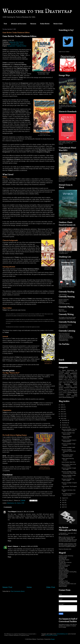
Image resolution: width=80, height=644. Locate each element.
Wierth (60, 397)
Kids (71, 381)
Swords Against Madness (65, 325)
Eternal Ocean (73, 378)
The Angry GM (62, 558)
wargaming (74, 396)
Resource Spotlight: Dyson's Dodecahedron (69, 441)
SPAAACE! (74, 391)
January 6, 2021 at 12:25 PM (29, 546)
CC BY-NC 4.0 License (51, 635)
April (63, 507)
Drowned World (63, 378)
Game (19, 503)
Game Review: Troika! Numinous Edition (67, 456)
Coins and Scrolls (63, 566)
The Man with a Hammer (65, 562)
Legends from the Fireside (66, 336)
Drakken (75, 376)
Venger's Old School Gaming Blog (68, 572)
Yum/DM (61, 580)
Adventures (10, 503)
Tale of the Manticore (64, 334)
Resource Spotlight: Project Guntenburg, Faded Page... (69, 472)
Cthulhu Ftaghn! (72, 375)
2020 (62, 418)
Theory (69, 394)
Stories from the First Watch (66, 338)
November (65, 423)
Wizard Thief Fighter (64, 560)
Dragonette (70, 377)
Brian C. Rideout (13, 546)
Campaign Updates (64, 372)
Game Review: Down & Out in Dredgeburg (69, 465)
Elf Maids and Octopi (64, 582)
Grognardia (62, 568)
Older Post (51, 587)
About (64, 370)
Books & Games (58, 24)
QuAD (76, 386)
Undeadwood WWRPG (64, 396)
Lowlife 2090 (66, 382)
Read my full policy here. (65, 549)
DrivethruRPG (15, 44)
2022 (62, 414)
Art (15, 503)
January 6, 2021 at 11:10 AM (25, 512)
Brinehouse (62, 578)
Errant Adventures (63, 339)
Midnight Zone (73, 382)
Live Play (75, 381)
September (65, 427)
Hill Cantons (62, 561)
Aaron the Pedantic (64, 570)
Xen (73, 397)
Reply (9, 541)
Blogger (53, 639)
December (65, 420)
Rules (65, 391)
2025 (62, 407)
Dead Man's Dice (63, 328)
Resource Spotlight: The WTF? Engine (68, 480)
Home (29, 587)
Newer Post (7, 587)
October (64, 425)
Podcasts (61, 386)
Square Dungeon (63, 393)
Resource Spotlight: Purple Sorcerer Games (69, 476)
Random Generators (64, 388)
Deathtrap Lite (63, 376)
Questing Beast (63, 557)
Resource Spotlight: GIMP (68, 447)
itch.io (22, 44)
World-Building (67, 397)
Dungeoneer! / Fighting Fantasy (17, 46)
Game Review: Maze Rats (68, 462)
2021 (62, 416)
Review (61, 389)
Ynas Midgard (12, 512)
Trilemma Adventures (64, 565)
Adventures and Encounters (19, 24)
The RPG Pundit (63, 569)
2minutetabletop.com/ (62, 634)
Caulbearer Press (63, 581)
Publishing (69, 386)
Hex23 (73, 380)
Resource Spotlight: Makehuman (67, 437)
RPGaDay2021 (68, 389)
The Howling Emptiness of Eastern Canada (68, 494)
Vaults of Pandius (63, 576)
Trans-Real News (63, 326)
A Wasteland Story (64, 340)
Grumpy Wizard (63, 574)
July (63, 500)
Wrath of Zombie (63, 577)
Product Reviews (45, 24)
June (63, 502)
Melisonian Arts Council (16, 42)
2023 (62, 412)
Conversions (62, 375)
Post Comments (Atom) (18, 591)
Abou (60, 371)
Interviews (67, 381)
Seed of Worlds (63, 586)
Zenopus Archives (63, 573)
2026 (62, 405)
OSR (23, 503)
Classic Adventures (71, 373)
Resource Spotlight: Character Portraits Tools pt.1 (69, 451)
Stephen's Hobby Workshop (66, 556)
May (63, 505)
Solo (69, 391)
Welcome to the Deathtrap (37, 11)
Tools (5, 24)
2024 (62, 409)
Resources (33, 24)
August (64, 498)
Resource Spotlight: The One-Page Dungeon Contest (69, 430)
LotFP (60, 382)
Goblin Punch (62, 564)
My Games (64, 384)
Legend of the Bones (64, 335)
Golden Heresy (67, 380)
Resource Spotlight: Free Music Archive (68, 434)
